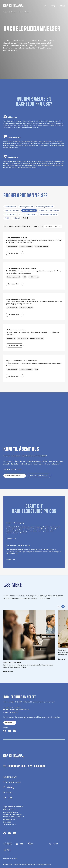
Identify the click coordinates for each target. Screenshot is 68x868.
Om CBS (8, 798)
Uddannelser (13, 12)
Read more (7, 671)
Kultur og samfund (26, 207)
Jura (21, 214)
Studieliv (9, 559)
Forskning (9, 787)
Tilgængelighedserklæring (43, 865)
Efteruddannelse (12, 782)
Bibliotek (8, 793)
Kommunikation (10, 207)
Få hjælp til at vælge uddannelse (15, 710)
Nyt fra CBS (7, 822)
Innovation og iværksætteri (49, 210)
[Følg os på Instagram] (10, 731)
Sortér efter (39, 226)
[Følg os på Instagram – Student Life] (15, 731)
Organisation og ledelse (49, 214)
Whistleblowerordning (28, 865)
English (43, 6)
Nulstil (25, 218)
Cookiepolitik (17, 865)
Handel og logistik (29, 210)
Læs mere (62, 659)
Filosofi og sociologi (12, 210)
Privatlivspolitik (8, 865)
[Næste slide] (63, 606)
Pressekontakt (8, 819)
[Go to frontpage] (14, 6)
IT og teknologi (10, 214)
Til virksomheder (8, 825)
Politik (7, 218)
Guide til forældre (10, 712)
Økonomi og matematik (45, 207)
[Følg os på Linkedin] (15, 833)
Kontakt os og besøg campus (12, 817)
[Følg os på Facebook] (5, 731)
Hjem (6, 12)
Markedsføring (31, 214)
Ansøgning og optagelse (12, 707)
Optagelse (10, 539)
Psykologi (16, 218)
